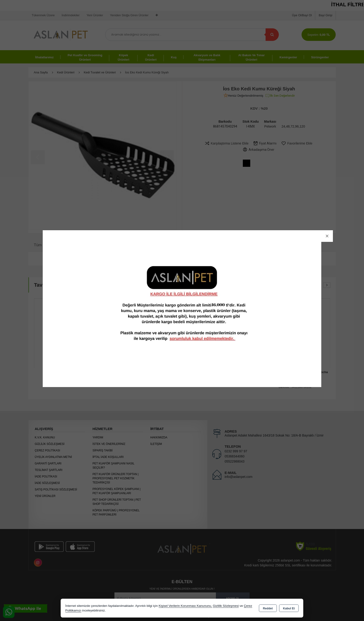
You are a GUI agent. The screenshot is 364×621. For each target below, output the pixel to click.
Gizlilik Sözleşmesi (226, 606)
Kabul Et (289, 608)
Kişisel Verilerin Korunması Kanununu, (185, 606)
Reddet (268, 608)
